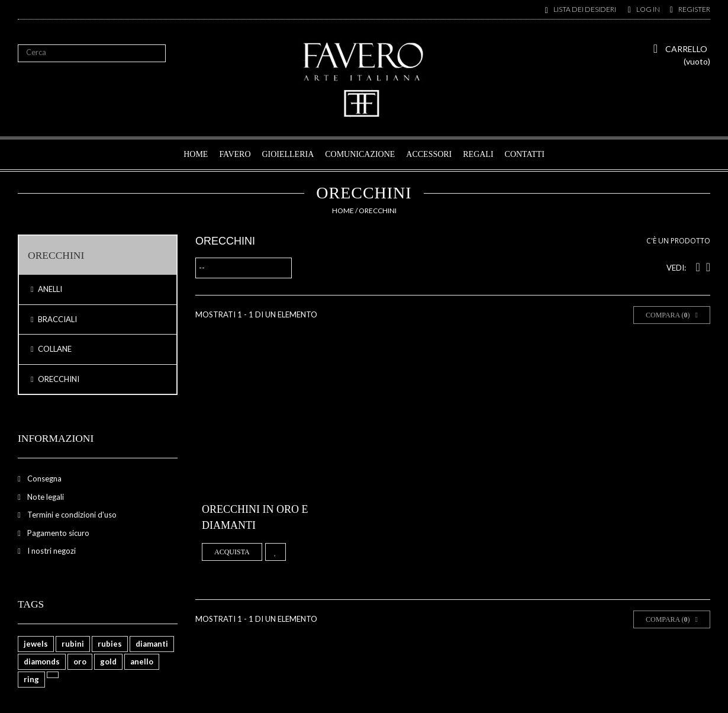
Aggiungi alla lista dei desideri (276, 552)
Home (343, 211)
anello (142, 661)
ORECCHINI (58, 379)
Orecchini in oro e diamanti (255, 517)
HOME (196, 154)
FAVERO (235, 154)
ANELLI (49, 289)
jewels (36, 644)
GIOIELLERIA (288, 154)
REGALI (478, 154)
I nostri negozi (51, 551)
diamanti (152, 644)
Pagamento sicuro (57, 533)
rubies (110, 644)
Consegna (44, 478)
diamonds (42, 661)
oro (80, 661)
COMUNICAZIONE (360, 154)
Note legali (45, 497)
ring (31, 679)
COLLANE (54, 349)
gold (108, 661)
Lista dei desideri (585, 9)
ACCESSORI (429, 154)
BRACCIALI (57, 319)
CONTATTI (525, 154)
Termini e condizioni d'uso (71, 515)
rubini (73, 644)
